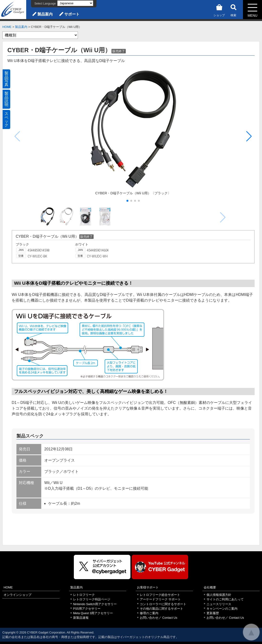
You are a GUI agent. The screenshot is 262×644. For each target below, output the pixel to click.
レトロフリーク (84, 595)
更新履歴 (213, 613)
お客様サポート (148, 587)
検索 (233, 10)
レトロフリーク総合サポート (160, 595)
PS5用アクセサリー (87, 609)
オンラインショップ (18, 595)
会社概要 (210, 587)
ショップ (219, 10)
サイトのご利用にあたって (225, 599)
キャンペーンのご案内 (222, 609)
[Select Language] (75, 3)
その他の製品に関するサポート (161, 609)
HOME (7, 27)
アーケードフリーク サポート (160, 599)
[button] (249, 136)
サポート (72, 14)
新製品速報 (81, 618)
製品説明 (6, 99)
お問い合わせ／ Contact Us (159, 618)
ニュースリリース (219, 604)
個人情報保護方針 (219, 595)
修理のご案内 (149, 613)
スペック (6, 119)
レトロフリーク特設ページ (92, 599)
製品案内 (45, 14)
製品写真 (6, 79)
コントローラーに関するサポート (163, 604)
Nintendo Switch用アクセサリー (95, 604)
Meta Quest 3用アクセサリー (93, 613)
